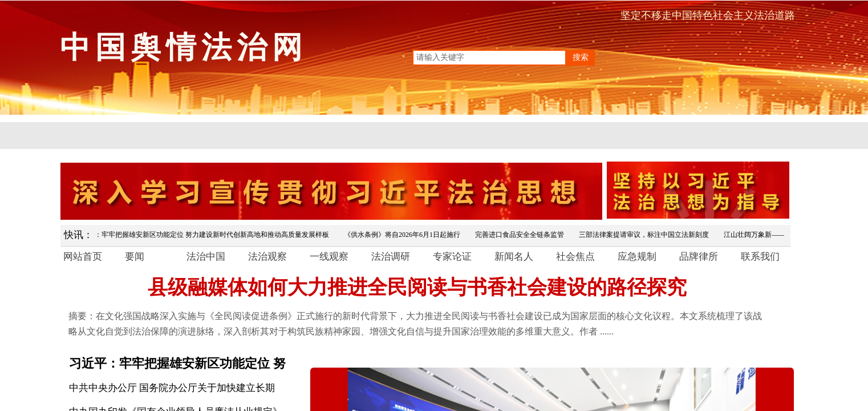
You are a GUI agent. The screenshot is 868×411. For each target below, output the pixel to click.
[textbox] (489, 58)
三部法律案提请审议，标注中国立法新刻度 (646, 235)
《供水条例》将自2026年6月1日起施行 (404, 235)
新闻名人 (514, 257)
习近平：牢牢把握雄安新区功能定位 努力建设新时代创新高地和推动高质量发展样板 (203, 235)
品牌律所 (699, 257)
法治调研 (391, 257)
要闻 (135, 257)
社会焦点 (575, 257)
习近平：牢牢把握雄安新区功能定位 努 (177, 363)
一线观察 (329, 257)
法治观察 (267, 257)
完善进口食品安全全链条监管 (521, 235)
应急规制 (637, 257)
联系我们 (760, 257)
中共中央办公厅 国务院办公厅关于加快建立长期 (172, 388)
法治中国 (206, 257)
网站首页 (83, 257)
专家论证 (452, 257)
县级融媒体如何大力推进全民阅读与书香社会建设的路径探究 (417, 287)
